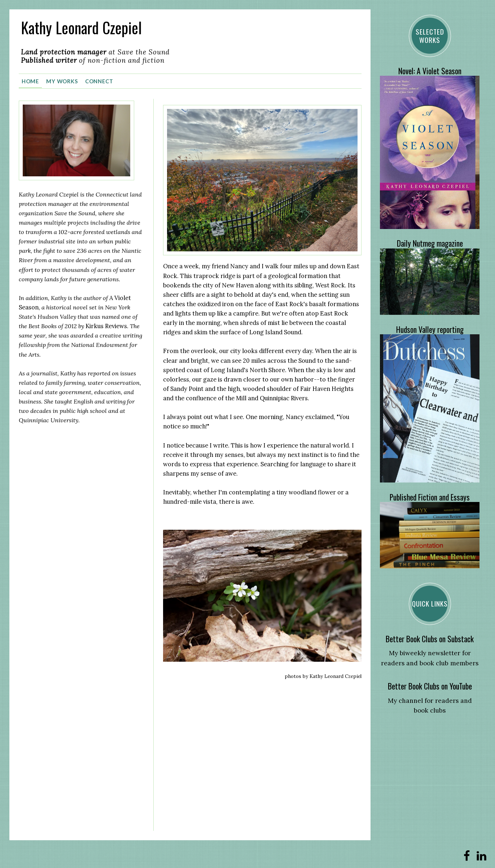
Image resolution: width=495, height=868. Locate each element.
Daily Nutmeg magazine (430, 243)
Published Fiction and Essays (430, 497)
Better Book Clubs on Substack (430, 639)
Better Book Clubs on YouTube (430, 686)
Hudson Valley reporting (430, 329)
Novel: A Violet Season (430, 71)
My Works (62, 81)
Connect (99, 81)
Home (30, 81)
